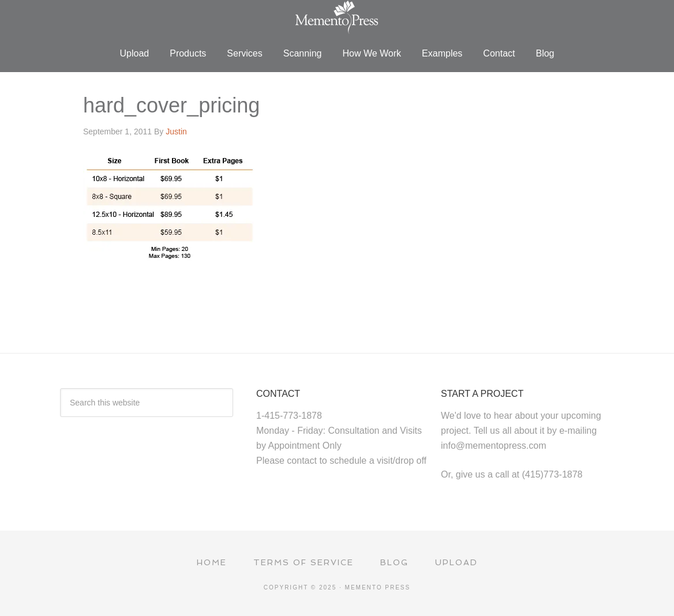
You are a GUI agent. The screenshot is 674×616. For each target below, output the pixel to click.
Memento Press (337, 17)
